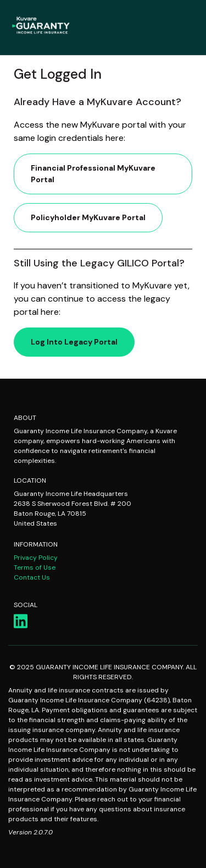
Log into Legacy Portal (74, 342)
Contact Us (32, 577)
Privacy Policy (36, 558)
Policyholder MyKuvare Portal (88, 217)
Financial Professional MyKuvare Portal (93, 174)
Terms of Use (35, 567)
